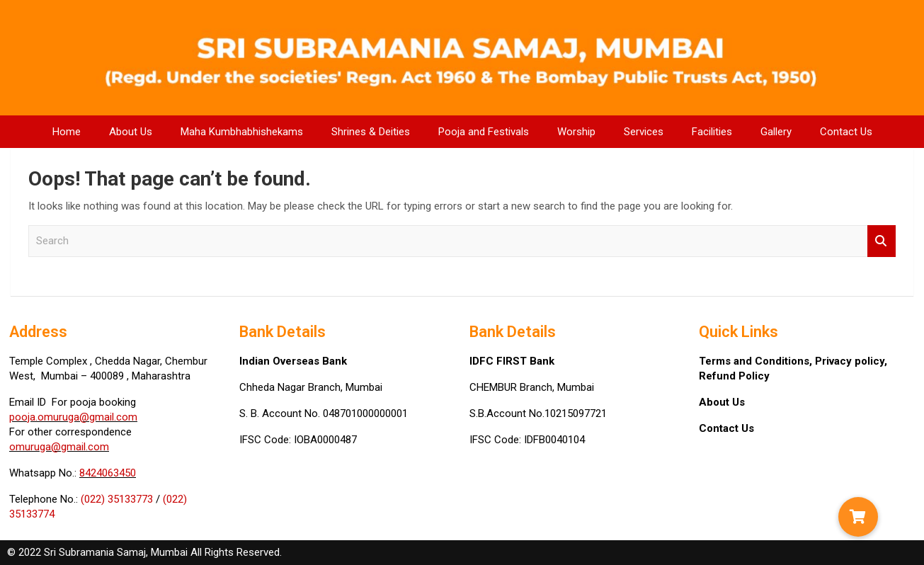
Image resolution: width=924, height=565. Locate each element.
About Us (131, 132)
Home (67, 132)
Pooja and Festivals (484, 132)
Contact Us (846, 132)
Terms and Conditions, (757, 361)
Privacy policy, (851, 361)
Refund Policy (734, 376)
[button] (858, 517)
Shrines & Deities (371, 132)
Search (882, 241)
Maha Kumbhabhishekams (242, 132)
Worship (576, 132)
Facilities (712, 132)
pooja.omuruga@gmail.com (73, 417)
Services (644, 132)
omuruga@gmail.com (59, 447)
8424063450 (108, 473)
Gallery (776, 132)
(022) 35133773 (117, 499)
